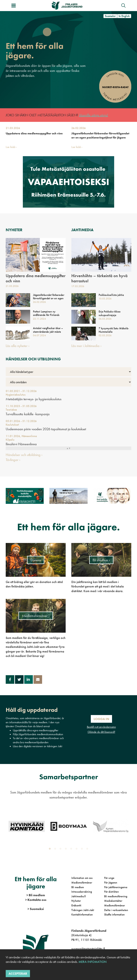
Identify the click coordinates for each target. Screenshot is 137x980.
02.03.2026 (105, 335)
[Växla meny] (14, 6)
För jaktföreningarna (116, 887)
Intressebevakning (82, 892)
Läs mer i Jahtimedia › (86, 346)
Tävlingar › (13, 460)
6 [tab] (77, 850)
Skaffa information (114, 915)
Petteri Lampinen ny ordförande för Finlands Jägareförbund (46, 315)
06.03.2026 (105, 319)
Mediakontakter (113, 901)
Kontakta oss (36, 900)
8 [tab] (88, 850)
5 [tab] (72, 850)
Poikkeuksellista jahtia (111, 295)
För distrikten (111, 892)
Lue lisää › (11, 147)
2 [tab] (56, 850)
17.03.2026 (78, 286)
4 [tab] (67, 850)
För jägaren (111, 883)
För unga (109, 878)
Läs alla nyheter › (18, 346)
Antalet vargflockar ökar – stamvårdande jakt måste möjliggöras (48, 332)
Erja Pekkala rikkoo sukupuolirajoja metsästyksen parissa (111, 315)
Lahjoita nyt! (115, 75)
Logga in (101, 719)
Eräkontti (76, 905)
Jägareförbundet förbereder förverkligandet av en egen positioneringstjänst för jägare (100, 135)
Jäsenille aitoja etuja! (94, 115)
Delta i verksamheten (116, 910)
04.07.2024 (39, 335)
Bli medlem (78, 887)
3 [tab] (61, 850)
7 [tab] (83, 850)
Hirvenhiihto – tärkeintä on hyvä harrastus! (99, 278)
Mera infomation (92, 962)
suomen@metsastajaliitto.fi (88, 949)
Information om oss (82, 878)
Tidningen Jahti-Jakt (83, 910)
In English (124, 16)
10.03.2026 (105, 299)
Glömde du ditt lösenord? (101, 732)
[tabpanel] (27, 826)
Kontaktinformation (82, 915)
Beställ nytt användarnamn (101, 727)
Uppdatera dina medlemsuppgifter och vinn (34, 133)
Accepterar (18, 973)
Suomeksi (110, 16)
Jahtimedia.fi (79, 896)
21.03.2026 (13, 128)
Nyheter (76, 901)
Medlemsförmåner (82, 883)
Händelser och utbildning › (24, 455)
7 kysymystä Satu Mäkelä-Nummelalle (114, 330)
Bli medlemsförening (116, 896)
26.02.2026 (78, 128)
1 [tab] (50, 850)
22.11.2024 (39, 319)
